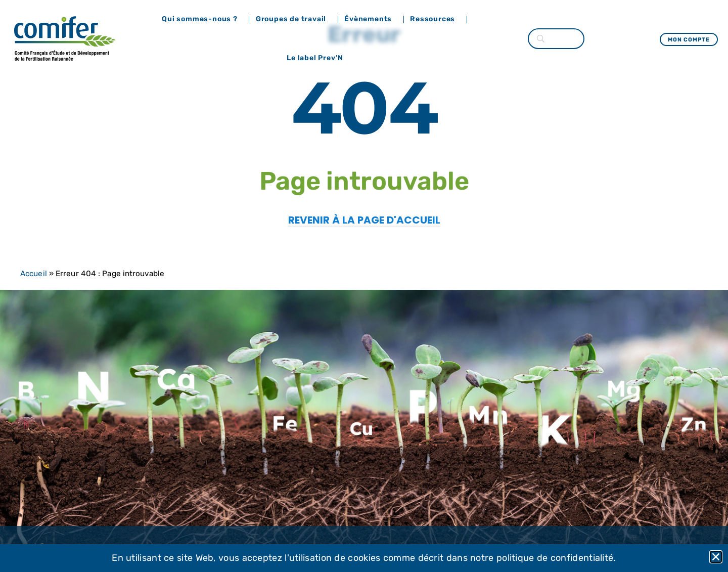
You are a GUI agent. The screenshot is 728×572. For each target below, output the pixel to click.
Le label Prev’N (317, 58)
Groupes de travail (293, 19)
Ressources (435, 19)
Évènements (371, 19)
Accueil (34, 274)
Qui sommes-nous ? (202, 19)
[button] (716, 557)
